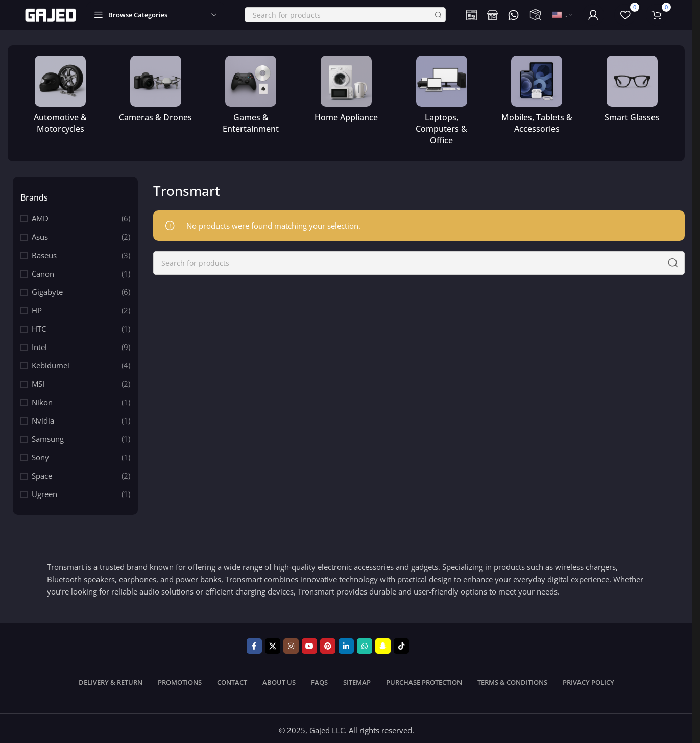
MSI (38, 380)
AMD (40, 215)
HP (37, 307)
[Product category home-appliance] (346, 88)
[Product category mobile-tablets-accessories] (537, 94)
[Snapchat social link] (383, 642)
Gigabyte (47, 288)
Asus (40, 233)
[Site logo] (51, 12)
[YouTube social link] (309, 642)
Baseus (44, 252)
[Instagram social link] (291, 642)
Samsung (48, 435)
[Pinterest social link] (328, 642)
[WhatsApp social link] (365, 642)
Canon (43, 270)
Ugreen (44, 490)
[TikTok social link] (401, 642)
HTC (39, 325)
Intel (39, 343)
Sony (40, 454)
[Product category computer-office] (441, 99)
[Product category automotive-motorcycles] (61, 94)
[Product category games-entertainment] (251, 94)
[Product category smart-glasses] (632, 88)
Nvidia (43, 417)
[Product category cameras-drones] (156, 88)
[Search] (345, 13)
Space (42, 472)
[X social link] (273, 642)
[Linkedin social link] (346, 642)
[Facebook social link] (254, 642)
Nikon (42, 399)
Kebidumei (51, 362)
